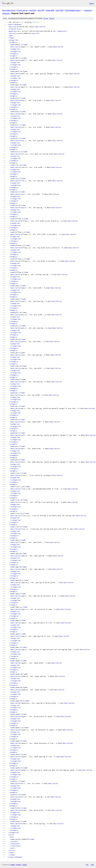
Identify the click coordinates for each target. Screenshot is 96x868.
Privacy (19, 865)
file (46, 18)
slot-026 (60, 10)
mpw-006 (50, 10)
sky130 (41, 10)
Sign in (92, 3)
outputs (6, 13)
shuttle (33, 10)
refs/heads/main (73, 10)
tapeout (88, 10)
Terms (25, 865)
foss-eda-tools (9, 10)
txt (87, 865)
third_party (22, 10)
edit (52, 18)
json (92, 865)
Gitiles (13, 865)
